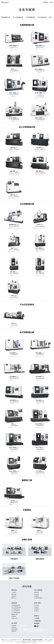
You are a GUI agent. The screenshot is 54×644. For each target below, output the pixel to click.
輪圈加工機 (15, 615)
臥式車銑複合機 (16, 613)
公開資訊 (36, 607)
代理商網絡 (37, 621)
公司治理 (36, 605)
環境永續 (36, 592)
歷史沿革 (14, 594)
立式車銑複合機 (16, 609)
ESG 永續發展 (38, 590)
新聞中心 (37, 616)
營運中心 (14, 598)
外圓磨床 (14, 616)
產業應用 (14, 631)
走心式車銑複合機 (16, 607)
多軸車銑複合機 (16, 605)
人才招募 (37, 618)
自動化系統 (15, 618)
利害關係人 (37, 609)
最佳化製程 (15, 629)
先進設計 (14, 627)
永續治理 (36, 596)
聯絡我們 (37, 623)
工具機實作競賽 (38, 598)
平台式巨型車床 (16, 611)
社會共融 (36, 594)
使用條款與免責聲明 (37, 640)
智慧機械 (14, 626)
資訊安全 (36, 611)
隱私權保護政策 (27, 640)
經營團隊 (14, 596)
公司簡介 (14, 592)
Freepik (23, 641)
